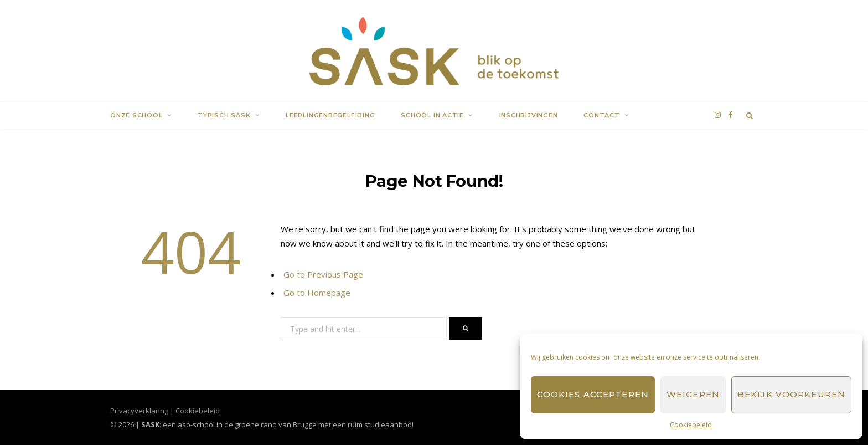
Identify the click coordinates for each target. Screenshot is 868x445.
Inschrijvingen (529, 115)
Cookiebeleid (691, 425)
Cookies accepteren (593, 394)
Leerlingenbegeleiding (330, 115)
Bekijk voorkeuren (791, 394)
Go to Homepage (317, 293)
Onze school (136, 115)
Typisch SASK (224, 115)
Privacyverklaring (139, 411)
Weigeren (693, 394)
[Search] (750, 115)
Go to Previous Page (323, 274)
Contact (601, 115)
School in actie (432, 115)
